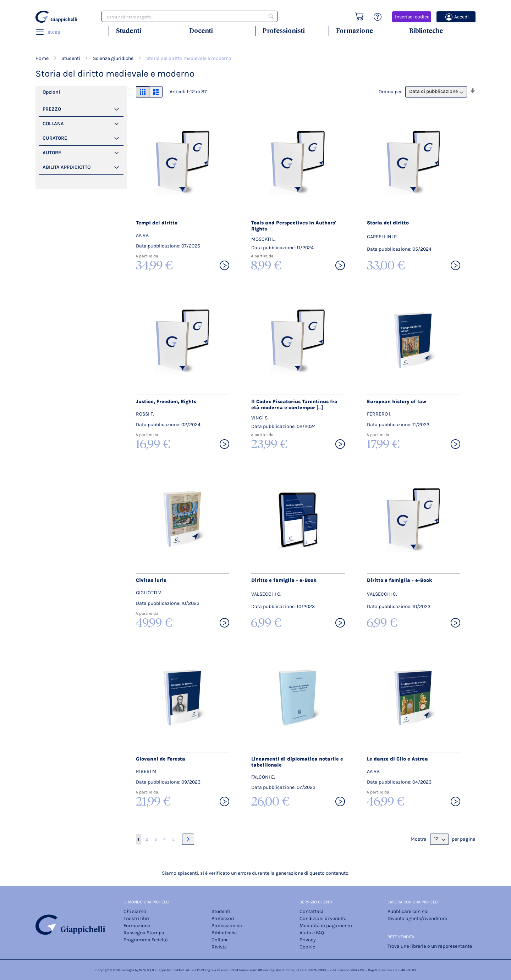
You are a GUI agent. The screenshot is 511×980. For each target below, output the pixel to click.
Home (43, 58)
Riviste (219, 947)
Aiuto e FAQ (312, 933)
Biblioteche (426, 31)
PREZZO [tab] (52, 109)
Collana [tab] (53, 124)
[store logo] (57, 17)
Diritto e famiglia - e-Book (284, 580)
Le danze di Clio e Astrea (397, 759)
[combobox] (189, 16)
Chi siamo (135, 911)
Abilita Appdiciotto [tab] (67, 167)
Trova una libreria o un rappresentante (430, 946)
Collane (220, 940)
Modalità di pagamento (326, 926)
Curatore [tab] (55, 138)
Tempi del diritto (157, 223)
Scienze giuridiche (114, 58)
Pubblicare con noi (408, 911)
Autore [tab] (52, 153)
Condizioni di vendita (323, 918)
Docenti (201, 31)
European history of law (397, 402)
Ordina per (390, 91)
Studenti (129, 31)
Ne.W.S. (144, 970)
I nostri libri (136, 918)
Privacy (308, 940)
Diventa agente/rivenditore (417, 918)
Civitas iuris (151, 580)
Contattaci (311, 911)
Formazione (355, 31)
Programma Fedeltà (146, 940)
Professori (223, 918)
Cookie (307, 947)
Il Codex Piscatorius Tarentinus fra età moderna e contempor (294, 405)
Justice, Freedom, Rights (166, 402)
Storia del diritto (388, 223)
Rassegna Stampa (144, 933)
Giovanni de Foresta (161, 759)
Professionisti (284, 31)
